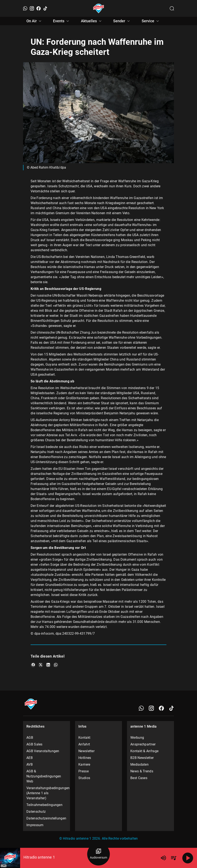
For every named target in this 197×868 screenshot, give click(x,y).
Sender (122, 21)
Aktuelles (92, 21)
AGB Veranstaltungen (43, 751)
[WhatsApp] (25, 8)
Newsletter (86, 751)
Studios (84, 778)
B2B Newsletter (142, 758)
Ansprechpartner (143, 744)
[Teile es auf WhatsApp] (56, 665)
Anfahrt (84, 744)
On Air (34, 21)
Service (151, 21)
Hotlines (85, 758)
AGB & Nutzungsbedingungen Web (44, 776)
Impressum (35, 825)
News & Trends (142, 771)
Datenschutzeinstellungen (46, 818)
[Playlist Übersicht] (174, 858)
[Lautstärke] (163, 858)
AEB (30, 758)
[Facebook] (39, 8)
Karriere (84, 764)
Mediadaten (139, 764)
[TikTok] (45, 8)
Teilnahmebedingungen (44, 805)
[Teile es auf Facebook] (33, 665)
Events (62, 21)
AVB (30, 764)
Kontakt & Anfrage (144, 751)
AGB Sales (34, 744)
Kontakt (84, 738)
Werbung (137, 738)
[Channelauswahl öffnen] (172, 8)
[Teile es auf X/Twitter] (41, 665)
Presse (84, 771)
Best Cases (139, 778)
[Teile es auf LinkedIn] (48, 665)
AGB (30, 738)
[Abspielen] (188, 858)
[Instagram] (32, 8)
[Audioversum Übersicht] (98, 854)
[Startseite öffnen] (99, 8)
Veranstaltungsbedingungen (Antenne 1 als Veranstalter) (47, 793)
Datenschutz (36, 812)
